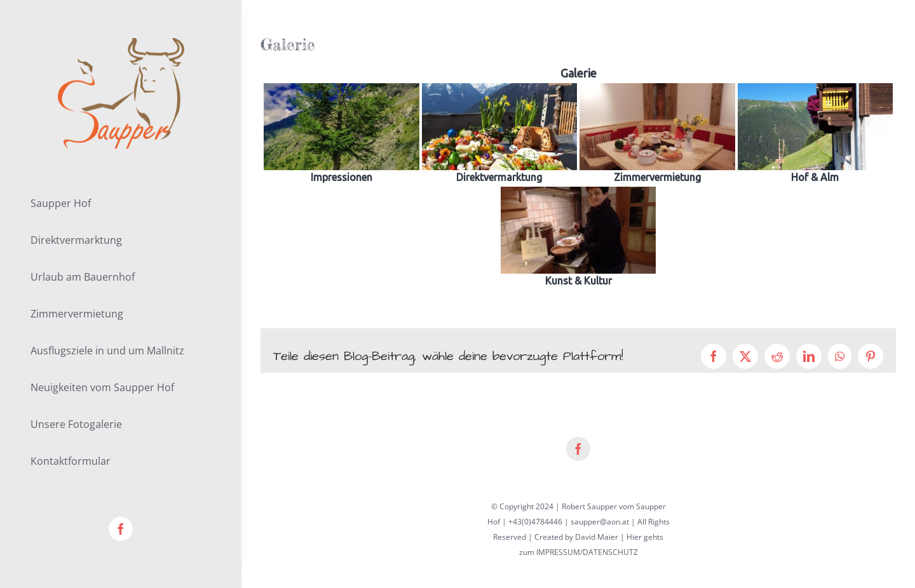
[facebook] (121, 529)
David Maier (597, 537)
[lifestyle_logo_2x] (121, 42)
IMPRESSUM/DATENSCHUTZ (587, 552)
